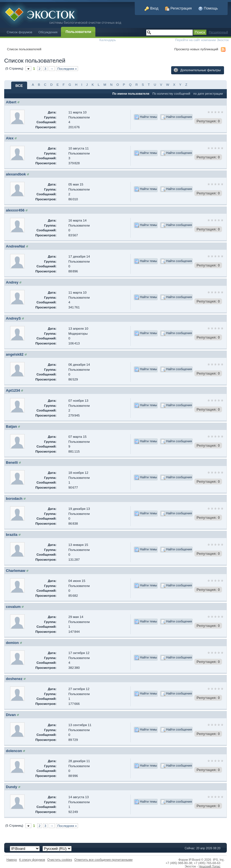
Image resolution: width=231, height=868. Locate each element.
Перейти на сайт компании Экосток (202, 40)
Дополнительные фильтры (197, 70)
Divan (11, 715)
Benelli (12, 462)
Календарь (108, 40)
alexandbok (16, 174)
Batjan (11, 426)
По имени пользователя (131, 94)
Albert (11, 102)
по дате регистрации (208, 94)
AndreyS (13, 318)
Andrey (12, 282)
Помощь (208, 8)
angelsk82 (15, 354)
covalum (13, 607)
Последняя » (67, 69)
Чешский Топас (209, 866)
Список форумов (19, 32)
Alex (10, 138)
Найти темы (146, 117)
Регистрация (178, 8)
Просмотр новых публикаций (196, 49)
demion (12, 643)
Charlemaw (16, 571)
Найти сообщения (176, 117)
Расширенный (218, 32)
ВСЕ (19, 86)
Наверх (12, 860)
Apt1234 (13, 390)
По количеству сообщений (171, 94)
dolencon (14, 751)
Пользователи (78, 32)
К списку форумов (32, 860)
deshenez (14, 679)
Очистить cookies (60, 860)
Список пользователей (24, 49)
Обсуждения (48, 32)
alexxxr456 (15, 210)
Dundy (11, 787)
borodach (14, 499)
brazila (12, 535)
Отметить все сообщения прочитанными (103, 860)
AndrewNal (15, 246)
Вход (151, 8)
